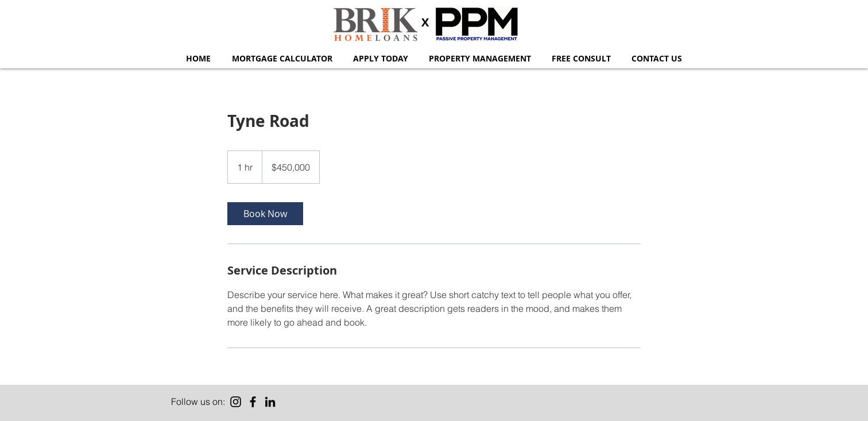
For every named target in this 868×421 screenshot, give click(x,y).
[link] (265, 214)
